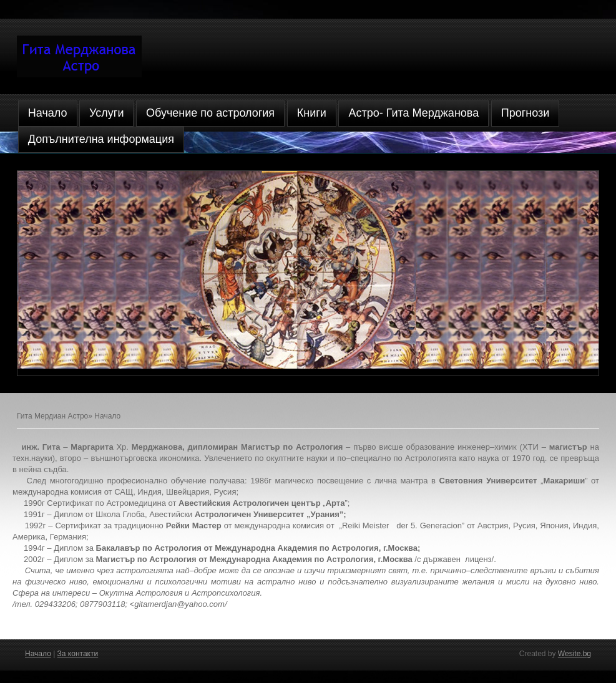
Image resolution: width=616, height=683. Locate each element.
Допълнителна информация (101, 139)
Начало (48, 113)
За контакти (78, 654)
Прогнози (526, 113)
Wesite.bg (574, 654)
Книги (312, 113)
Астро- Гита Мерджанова (413, 113)
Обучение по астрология (210, 113)
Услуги (106, 113)
